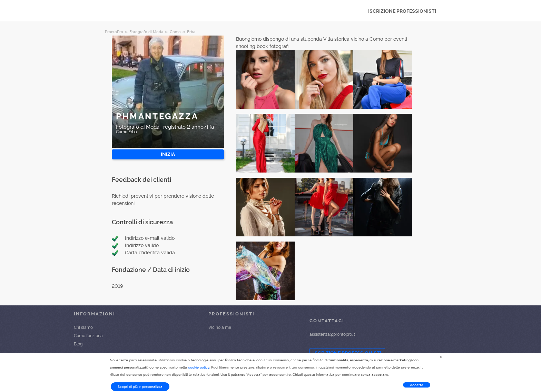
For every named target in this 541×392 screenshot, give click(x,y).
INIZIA (168, 154)
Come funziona (88, 336)
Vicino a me (220, 327)
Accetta (417, 385)
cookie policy (199, 367)
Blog (78, 344)
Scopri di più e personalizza (140, 387)
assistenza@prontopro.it (332, 334)
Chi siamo (83, 327)
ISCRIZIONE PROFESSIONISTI (402, 11)
